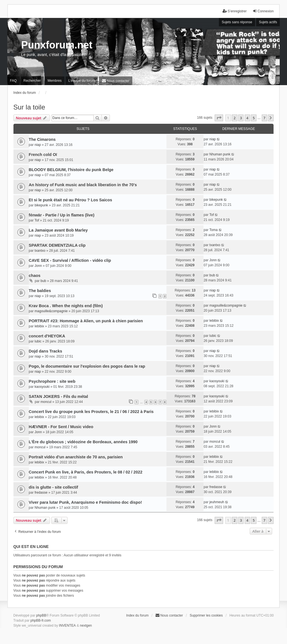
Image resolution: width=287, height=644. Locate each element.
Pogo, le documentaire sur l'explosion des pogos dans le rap (87, 366)
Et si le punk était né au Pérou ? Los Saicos (70, 200)
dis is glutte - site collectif (54, 487)
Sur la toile (29, 107)
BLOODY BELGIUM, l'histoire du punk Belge (71, 170)
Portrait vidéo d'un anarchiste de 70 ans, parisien (76, 457)
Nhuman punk (220, 154)
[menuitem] (116, 81)
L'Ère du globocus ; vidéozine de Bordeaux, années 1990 (83, 442)
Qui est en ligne (31, 547)
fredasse (41, 493)
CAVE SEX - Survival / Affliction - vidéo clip (70, 260)
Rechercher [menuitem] (32, 81)
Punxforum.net (57, 45)
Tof (37, 220)
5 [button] (254, 118)
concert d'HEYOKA (47, 336)
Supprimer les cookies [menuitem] (206, 615)
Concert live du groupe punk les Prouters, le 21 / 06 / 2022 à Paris (91, 412)
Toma (213, 230)
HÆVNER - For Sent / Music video (61, 427)
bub (43, 281)
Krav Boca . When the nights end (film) (66, 306)
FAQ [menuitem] (13, 81)
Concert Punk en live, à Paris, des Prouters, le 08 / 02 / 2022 (86, 472)
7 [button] (264, 118)
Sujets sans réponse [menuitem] (237, 22)
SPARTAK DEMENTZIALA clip (57, 245)
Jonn (38, 266)
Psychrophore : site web (52, 381)
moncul (46, 402)
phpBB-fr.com (41, 620)
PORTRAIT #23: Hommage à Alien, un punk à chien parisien (86, 321)
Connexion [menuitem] (263, 11)
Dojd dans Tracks (46, 351)
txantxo (40, 251)
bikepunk (41, 205)
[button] (219, 118)
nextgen (86, 626)
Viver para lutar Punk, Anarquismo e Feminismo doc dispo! (85, 502)
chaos (35, 276)
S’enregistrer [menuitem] (235, 11)
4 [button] (247, 118)
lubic (38, 341)
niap (38, 145)
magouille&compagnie (51, 311)
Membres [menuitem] (55, 81)
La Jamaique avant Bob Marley (58, 230)
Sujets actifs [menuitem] (268, 22)
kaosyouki (42, 387)
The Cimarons (42, 139)
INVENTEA (67, 626)
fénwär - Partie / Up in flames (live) (62, 215)
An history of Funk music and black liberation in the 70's (83, 185)
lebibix (39, 326)
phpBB (41, 615)
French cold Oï (43, 155)
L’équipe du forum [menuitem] (82, 81)
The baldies (40, 291)
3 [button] (241, 118)
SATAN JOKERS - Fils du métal (58, 396)
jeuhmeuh (217, 502)
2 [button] (234, 118)
